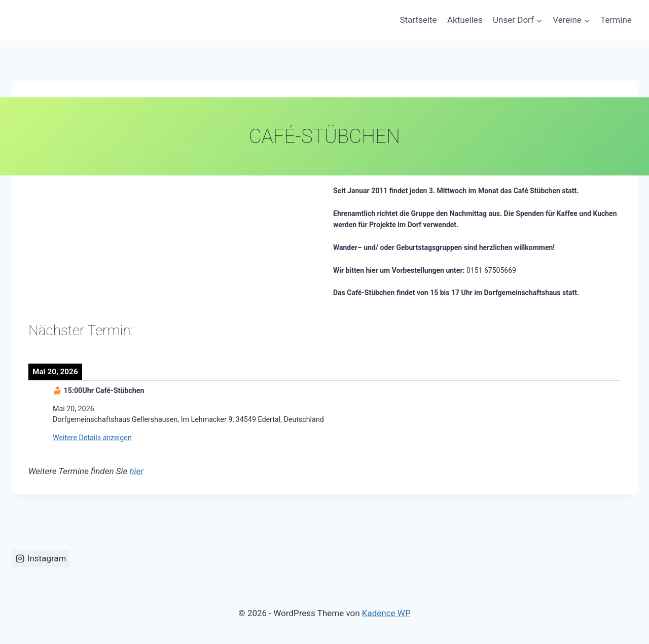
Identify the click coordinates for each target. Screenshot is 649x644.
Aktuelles (465, 20)
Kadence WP (386, 613)
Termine (616, 20)
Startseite (418, 20)
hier (136, 471)
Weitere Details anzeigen (92, 438)
